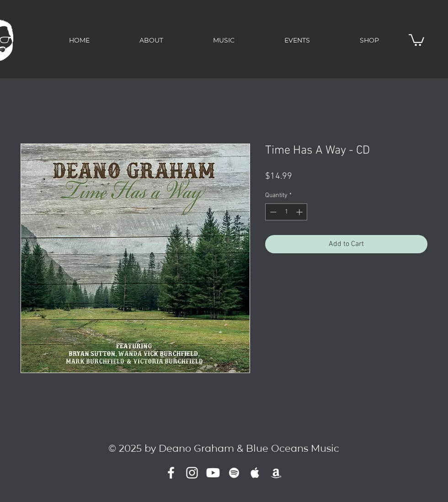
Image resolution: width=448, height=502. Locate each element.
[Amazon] (276, 473)
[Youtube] (213, 473)
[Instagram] (192, 473)
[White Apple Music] (255, 473)
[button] (416, 40)
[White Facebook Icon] (171, 473)
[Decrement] (272, 212)
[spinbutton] (286, 212)
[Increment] (300, 212)
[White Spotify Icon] (234, 473)
